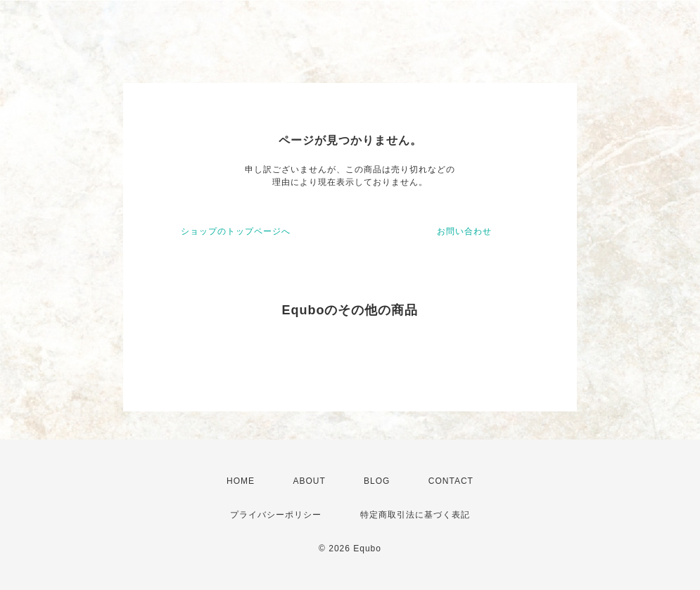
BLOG (377, 481)
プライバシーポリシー (276, 515)
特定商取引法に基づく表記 (415, 515)
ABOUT (309, 481)
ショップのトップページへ (236, 231)
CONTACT (451, 481)
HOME (241, 481)
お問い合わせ (464, 231)
